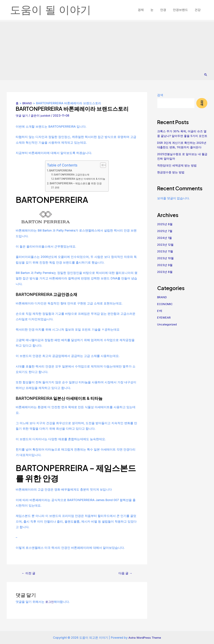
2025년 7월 (165, 239)
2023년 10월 (166, 266)
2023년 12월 (166, 253)
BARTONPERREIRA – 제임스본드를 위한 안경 (76, 183)
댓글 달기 (22, 115)
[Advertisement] (107, 45)
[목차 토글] (103, 165)
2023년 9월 (165, 273)
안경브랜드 (181, 10)
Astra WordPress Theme (145, 637)
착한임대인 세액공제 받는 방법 (178, 174)
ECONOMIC (166, 312)
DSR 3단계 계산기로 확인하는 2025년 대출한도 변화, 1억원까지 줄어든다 (182, 152)
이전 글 (29, 573)
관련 (56, 187)
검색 (160, 95)
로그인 (50, 602)
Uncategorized (167, 332)
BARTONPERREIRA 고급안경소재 (71, 175)
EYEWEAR (165, 325)
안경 (165, 10)
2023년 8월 (165, 280)
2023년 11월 (166, 260)
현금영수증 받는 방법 (172, 181)
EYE (160, 318)
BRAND (163, 305)
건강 (198, 10)
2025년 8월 (165, 233)
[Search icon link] (206, 75)
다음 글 (125, 573)
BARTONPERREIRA (60, 170)
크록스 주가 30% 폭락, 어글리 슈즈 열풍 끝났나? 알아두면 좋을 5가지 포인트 (182, 136)
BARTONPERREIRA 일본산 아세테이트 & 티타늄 (80, 179)
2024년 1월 (165, 246)
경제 (144, 10)
